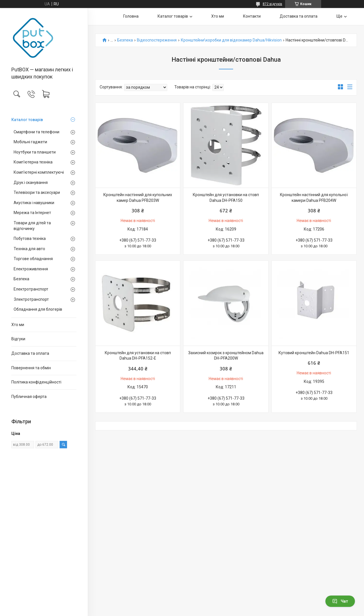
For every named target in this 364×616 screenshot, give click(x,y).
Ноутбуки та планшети (35, 152)
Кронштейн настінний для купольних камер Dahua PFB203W (138, 198)
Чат (340, 601)
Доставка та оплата (30, 353)
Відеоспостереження (157, 40)
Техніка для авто (29, 249)
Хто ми (18, 325)
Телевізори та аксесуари (37, 192)
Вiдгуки (18, 339)
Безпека (21, 279)
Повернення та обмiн (31, 368)
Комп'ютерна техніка (33, 162)
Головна (131, 16)
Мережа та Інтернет (32, 213)
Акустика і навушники (34, 203)
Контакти (252, 16)
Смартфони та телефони (36, 132)
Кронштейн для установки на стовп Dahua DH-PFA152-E (138, 356)
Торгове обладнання (33, 259)
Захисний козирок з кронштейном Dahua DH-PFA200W (226, 356)
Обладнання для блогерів (38, 309)
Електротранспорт (31, 289)
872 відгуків (272, 4)
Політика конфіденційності (36, 382)
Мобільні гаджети (30, 142)
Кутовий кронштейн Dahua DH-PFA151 (314, 353)
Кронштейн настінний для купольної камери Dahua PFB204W (314, 198)
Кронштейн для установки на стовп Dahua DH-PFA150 (226, 198)
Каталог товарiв (27, 120)
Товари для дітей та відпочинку (32, 226)
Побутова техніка (30, 238)
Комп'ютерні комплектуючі (39, 172)
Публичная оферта (29, 397)
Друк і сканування (31, 182)
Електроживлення (31, 269)
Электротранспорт (31, 299)
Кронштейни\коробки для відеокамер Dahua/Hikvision (231, 40)
